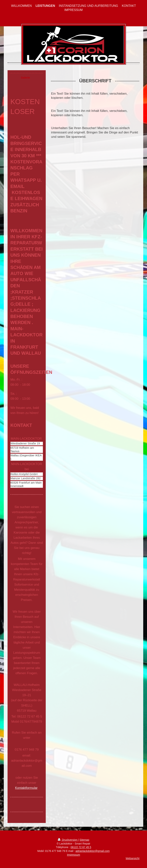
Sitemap (84, 840)
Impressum (73, 855)
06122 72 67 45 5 (81, 847)
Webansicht (133, 858)
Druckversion (68, 840)
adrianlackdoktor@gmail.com (92, 851)
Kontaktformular (26, 788)
